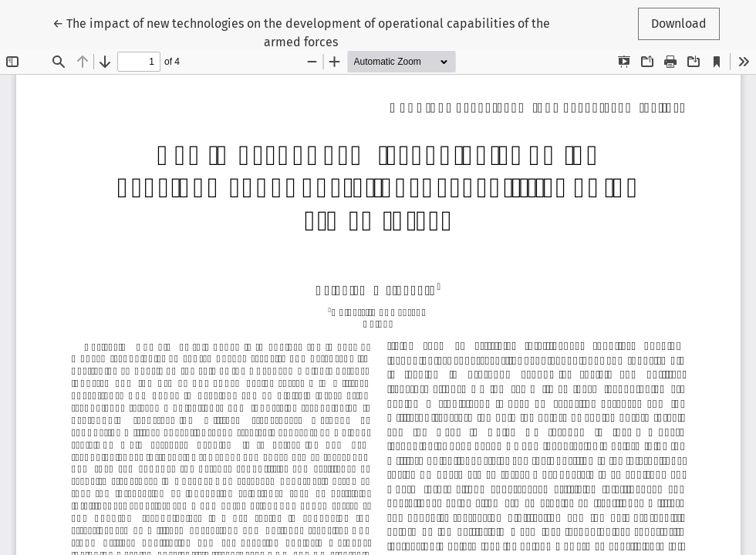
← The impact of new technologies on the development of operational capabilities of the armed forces (301, 32)
